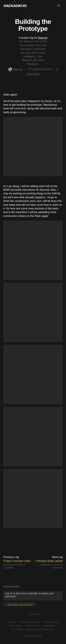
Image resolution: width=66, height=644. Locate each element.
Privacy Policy (33, 626)
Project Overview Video (17, 561)
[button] (59, 6)
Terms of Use (15, 626)
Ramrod (43, 38)
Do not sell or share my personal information (33, 629)
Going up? (33, 614)
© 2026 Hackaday (33, 636)
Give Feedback (51, 622)
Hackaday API (50, 626)
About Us (12, 622)
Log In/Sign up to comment (20, 605)
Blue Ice (15, 69)
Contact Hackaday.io (30, 622)
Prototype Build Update (49, 561)
